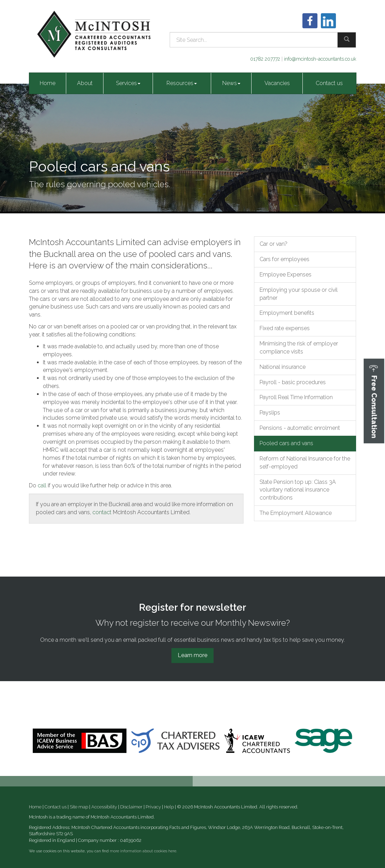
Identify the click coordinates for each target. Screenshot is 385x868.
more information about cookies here (143, 851)
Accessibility (104, 807)
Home (48, 83)
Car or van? (274, 244)
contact (102, 512)
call (42, 485)
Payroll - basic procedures (293, 382)
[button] (374, 401)
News (231, 83)
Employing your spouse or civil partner (299, 294)
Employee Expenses (286, 275)
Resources (182, 83)
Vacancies (277, 83)
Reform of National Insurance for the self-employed (305, 463)
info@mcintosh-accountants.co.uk (320, 59)
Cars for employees (284, 259)
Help (169, 807)
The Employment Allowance (296, 513)
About (85, 83)
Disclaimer (131, 807)
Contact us (329, 83)
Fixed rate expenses (285, 328)
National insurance (283, 367)
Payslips (270, 413)
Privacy (153, 807)
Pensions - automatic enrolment (300, 428)
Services (128, 83)
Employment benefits (287, 313)
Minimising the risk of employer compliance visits (299, 348)
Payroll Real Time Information (296, 397)
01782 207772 (265, 59)
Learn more (192, 655)
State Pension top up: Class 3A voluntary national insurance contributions (298, 490)
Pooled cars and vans (286, 443)
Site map (79, 807)
